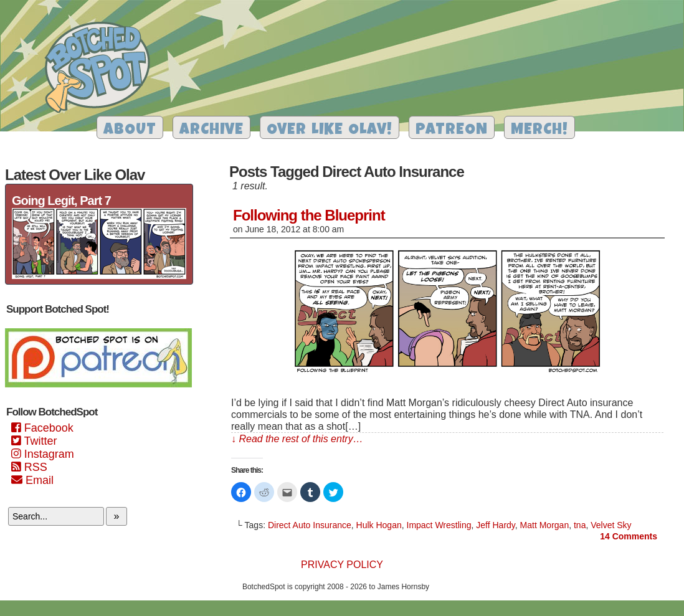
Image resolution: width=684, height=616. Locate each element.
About (130, 130)
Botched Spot (102, 69)
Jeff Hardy (496, 525)
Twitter (34, 441)
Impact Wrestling (439, 525)
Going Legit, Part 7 (61, 201)
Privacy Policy (342, 565)
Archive (211, 130)
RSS (29, 467)
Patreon (452, 130)
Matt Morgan (545, 525)
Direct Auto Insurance (310, 525)
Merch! (539, 130)
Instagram (43, 454)
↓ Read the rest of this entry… (297, 439)
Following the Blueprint (309, 215)
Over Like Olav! (330, 130)
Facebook (42, 428)
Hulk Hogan (379, 525)
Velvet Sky (611, 525)
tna (580, 525)
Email (32, 480)
